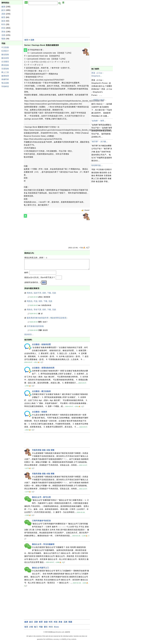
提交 (44, 285)
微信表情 (5, 58)
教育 (3, 17)
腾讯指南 (5, 65)
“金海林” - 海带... (99, 121)
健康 (3, 7)
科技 (3, 28)
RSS (51, 629)
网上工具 (5, 72)
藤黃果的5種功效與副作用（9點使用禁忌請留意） (48, 320)
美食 (3, 32)
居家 (3, 14)
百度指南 (5, 69)
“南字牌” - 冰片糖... (100, 142)
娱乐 (3, 10)
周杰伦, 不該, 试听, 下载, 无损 (40, 303)
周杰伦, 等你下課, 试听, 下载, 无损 (41, 312)
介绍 (31, 629)
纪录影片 (5, 51)
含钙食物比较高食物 (35, 328)
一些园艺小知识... (99, 100)
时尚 (3, 24)
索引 (46, 629)
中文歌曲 (5, 47)
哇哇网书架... (97, 165)
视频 (3, 39)
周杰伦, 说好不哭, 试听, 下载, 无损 (41, 295)
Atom (56, 629)
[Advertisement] (12, 122)
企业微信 (5, 62)
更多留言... (29, 337)
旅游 (3, 21)
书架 (41, 629)
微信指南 (5, 55)
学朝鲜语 (5, 86)
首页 (26, 40)
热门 (36, 629)
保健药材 (5, 79)
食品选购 (5, 83)
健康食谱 (5, 76)
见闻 (3, 35)
